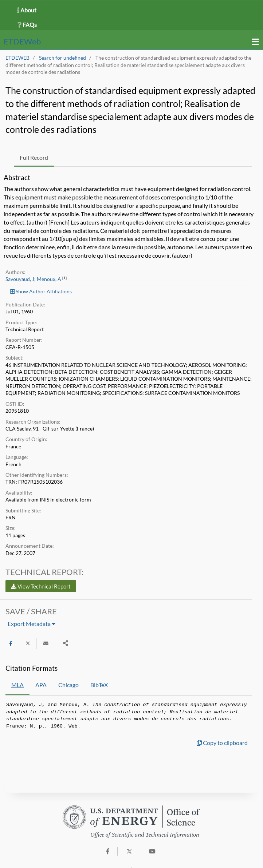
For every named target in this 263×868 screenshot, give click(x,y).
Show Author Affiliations (41, 291)
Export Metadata (32, 624)
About (27, 10)
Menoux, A (49, 279)
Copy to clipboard (222, 743)
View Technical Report (41, 586)
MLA (17, 685)
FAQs (27, 25)
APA (41, 685)
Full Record (34, 157)
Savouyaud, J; (21, 279)
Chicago (68, 685)
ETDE (22, 41)
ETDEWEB (17, 58)
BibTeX (99, 685)
